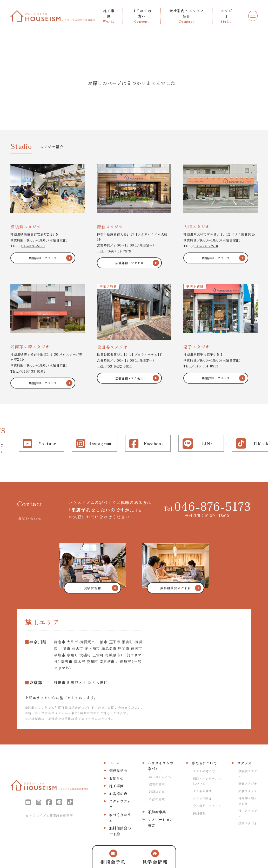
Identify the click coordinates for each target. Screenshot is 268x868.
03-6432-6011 (120, 366)
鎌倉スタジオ (248, 783)
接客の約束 (157, 784)
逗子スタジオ (248, 823)
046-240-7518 (206, 246)
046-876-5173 (33, 246)
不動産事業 (157, 812)
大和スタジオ (248, 791)
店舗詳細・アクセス (43, 258)
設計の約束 (157, 792)
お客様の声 (118, 794)
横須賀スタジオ (248, 773)
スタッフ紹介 (202, 798)
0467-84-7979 (120, 251)
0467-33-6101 (33, 371)
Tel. (207, 506)
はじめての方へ (160, 777)
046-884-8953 (207, 366)
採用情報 (199, 813)
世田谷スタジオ (248, 813)
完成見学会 (118, 770)
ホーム (115, 763)
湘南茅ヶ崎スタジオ (248, 801)
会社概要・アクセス (207, 806)
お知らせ (116, 778)
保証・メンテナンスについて (207, 781)
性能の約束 (157, 799)
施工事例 (116, 786)
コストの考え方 (204, 771)
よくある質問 (202, 791)
